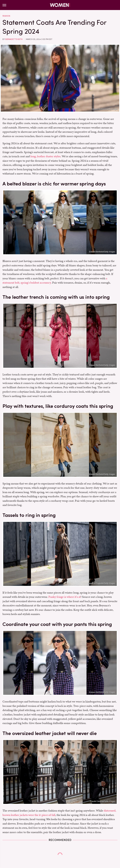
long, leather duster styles (45, 156)
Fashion (6, 16)
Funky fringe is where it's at (65, 597)
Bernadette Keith (14, 39)
